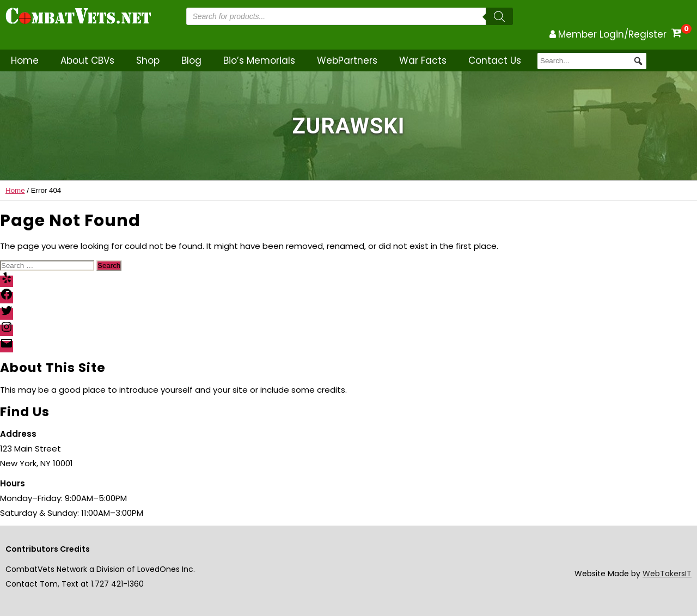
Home (25, 60)
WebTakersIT (667, 574)
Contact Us (495, 60)
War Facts (423, 60)
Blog (191, 60)
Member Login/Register (612, 34)
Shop (148, 60)
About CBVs (87, 60)
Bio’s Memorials (259, 60)
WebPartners (347, 60)
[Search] (499, 16)
